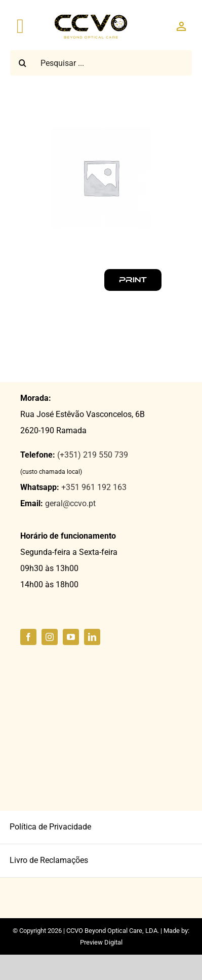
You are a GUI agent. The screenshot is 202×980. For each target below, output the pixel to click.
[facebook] (28, 637)
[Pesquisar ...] (101, 63)
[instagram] (50, 637)
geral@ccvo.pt (70, 503)
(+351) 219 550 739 (93, 455)
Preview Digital (101, 942)
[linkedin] (92, 637)
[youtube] (71, 637)
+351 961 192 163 (94, 487)
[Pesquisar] (23, 63)
